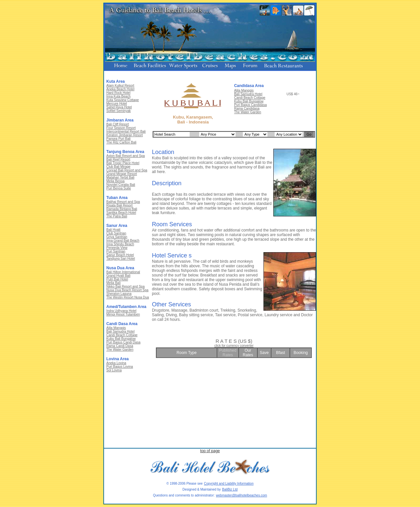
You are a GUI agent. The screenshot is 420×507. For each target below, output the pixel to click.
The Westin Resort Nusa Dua (128, 297)
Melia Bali (113, 283)
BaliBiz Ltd (230, 489)
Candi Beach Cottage (122, 335)
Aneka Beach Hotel (120, 89)
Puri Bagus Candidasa (250, 105)
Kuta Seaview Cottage (123, 100)
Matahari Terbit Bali (120, 177)
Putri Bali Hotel (117, 279)
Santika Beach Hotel (121, 213)
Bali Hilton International (123, 272)
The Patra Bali (117, 216)
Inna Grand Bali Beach (123, 241)
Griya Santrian (117, 237)
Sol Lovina (114, 370)
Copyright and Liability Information (229, 484)
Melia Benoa (115, 181)
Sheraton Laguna (119, 294)
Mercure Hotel (117, 104)
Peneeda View (117, 248)
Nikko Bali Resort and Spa (126, 287)
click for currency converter (234, 346)
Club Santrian (116, 233)
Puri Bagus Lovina (120, 367)
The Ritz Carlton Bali (121, 142)
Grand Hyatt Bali (118, 276)
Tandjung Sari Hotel (121, 259)
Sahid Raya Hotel (119, 107)
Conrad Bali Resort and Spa (127, 170)
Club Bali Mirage (118, 167)
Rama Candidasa (247, 109)
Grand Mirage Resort (122, 174)
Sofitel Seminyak (118, 111)
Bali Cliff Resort (118, 124)
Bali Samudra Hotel (120, 331)
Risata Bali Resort (119, 205)
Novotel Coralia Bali (121, 185)
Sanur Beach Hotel (120, 255)
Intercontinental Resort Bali (126, 132)
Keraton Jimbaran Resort (125, 135)
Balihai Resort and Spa (123, 202)
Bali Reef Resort (118, 159)
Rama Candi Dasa (120, 346)
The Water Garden (120, 350)
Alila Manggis (116, 328)
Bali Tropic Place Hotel (123, 163)
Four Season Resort (121, 128)
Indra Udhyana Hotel (121, 311)
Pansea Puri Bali (118, 139)
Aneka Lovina (116, 363)
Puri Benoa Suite (119, 188)
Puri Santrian (116, 251)
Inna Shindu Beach (120, 244)
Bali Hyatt (113, 230)
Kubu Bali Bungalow (121, 339)
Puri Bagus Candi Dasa (123, 342)
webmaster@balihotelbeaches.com (241, 495)
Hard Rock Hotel (118, 93)
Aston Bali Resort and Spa (126, 156)
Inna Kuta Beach (118, 96)
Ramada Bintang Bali (122, 209)
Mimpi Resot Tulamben (123, 314)
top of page (210, 451)
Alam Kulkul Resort (120, 86)
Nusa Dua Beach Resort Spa (127, 290)
